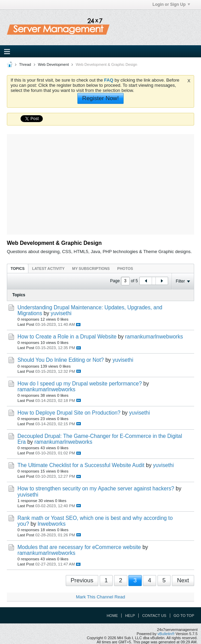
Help (130, 616)
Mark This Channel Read (101, 597)
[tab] (18, 268)
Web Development (53, 64)
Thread (25, 64)
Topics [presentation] (18, 269)
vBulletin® (166, 634)
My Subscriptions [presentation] (91, 269)
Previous (82, 580)
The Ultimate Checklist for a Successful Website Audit (81, 465)
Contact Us (154, 616)
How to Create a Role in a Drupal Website (67, 337)
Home (112, 616)
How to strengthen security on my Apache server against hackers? (96, 488)
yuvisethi (61, 313)
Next (183, 580)
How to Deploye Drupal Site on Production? (69, 413)
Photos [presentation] (125, 269)
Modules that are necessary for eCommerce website (79, 547)
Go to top (184, 616)
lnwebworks (52, 524)
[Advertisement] (106, 182)
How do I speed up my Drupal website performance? (80, 384)
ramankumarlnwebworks (154, 337)
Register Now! (100, 98)
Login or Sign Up (171, 4)
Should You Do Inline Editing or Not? (61, 360)
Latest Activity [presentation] (48, 269)
